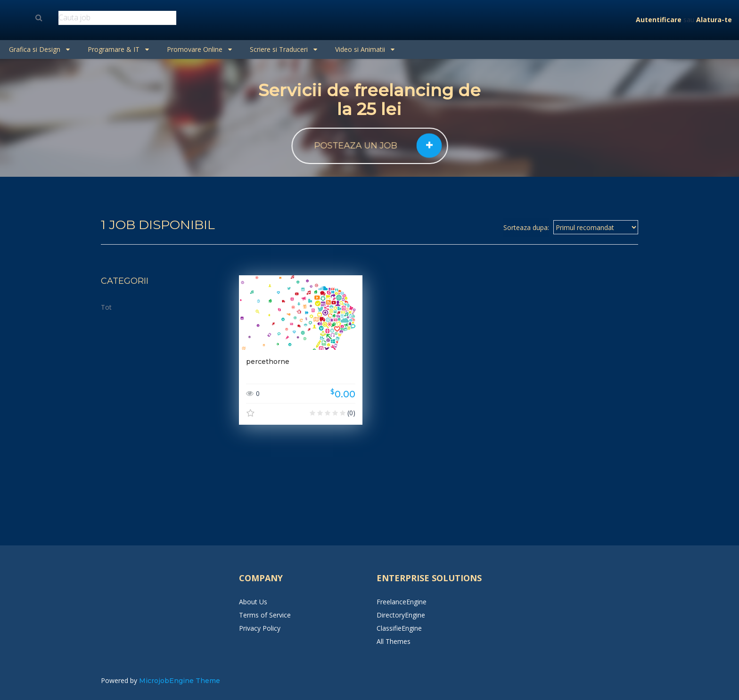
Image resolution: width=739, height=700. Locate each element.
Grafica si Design (39, 49)
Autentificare (659, 20)
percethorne (268, 362)
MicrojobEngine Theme (180, 681)
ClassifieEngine (399, 628)
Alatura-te (714, 20)
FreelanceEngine (402, 602)
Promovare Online (199, 49)
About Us (253, 602)
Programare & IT (118, 49)
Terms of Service (265, 615)
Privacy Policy (260, 628)
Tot (106, 307)
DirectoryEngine (401, 615)
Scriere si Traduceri (283, 49)
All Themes (394, 641)
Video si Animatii (365, 49)
